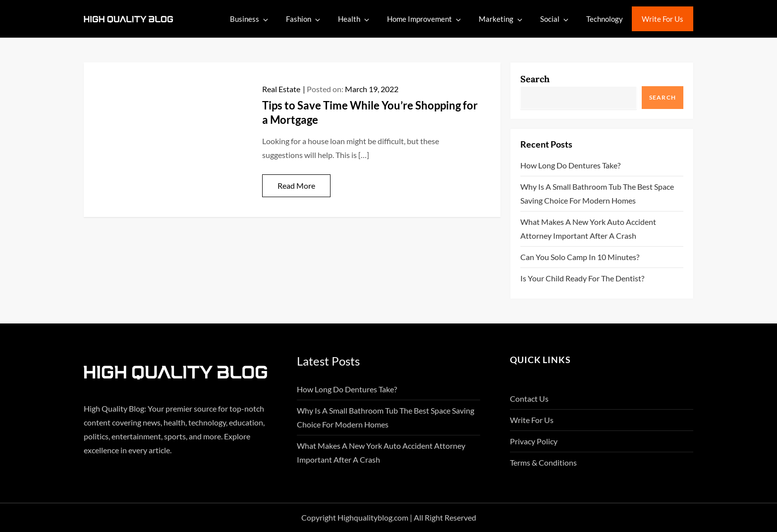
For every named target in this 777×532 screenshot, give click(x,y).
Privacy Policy (534, 441)
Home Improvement (425, 19)
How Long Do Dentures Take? (570, 165)
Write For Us (663, 19)
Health (354, 19)
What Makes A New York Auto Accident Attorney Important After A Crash (588, 229)
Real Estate (281, 89)
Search (535, 79)
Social (555, 19)
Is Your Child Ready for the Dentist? (582, 278)
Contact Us (529, 399)
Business (250, 19)
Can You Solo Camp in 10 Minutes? (580, 257)
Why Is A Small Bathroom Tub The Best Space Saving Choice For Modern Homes (597, 193)
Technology (605, 19)
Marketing (501, 19)
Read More (296, 186)
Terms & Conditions (543, 462)
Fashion (304, 19)
